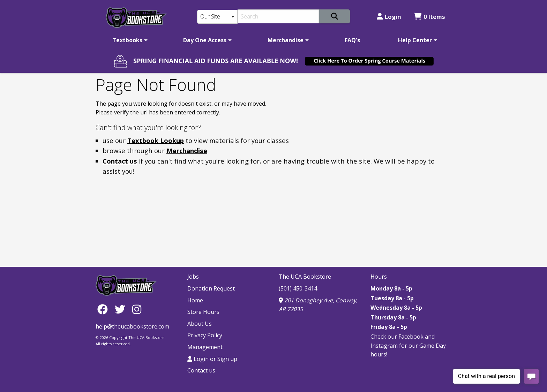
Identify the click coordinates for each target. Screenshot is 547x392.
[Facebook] (104, 309)
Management (205, 347)
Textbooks (127, 40)
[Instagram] (137, 309)
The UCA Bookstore (305, 277)
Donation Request (211, 288)
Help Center (415, 40)
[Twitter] (122, 309)
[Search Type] (217, 17)
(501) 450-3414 (298, 288)
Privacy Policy (205, 335)
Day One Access (205, 40)
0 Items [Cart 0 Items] (429, 17)
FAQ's (352, 40)
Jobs (193, 277)
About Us (200, 324)
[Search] (279, 16)
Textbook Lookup (156, 140)
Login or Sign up (212, 359)
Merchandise (286, 40)
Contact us (120, 161)
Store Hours (203, 312)
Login (389, 17)
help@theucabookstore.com (132, 326)
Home (195, 300)
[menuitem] (129, 40)
